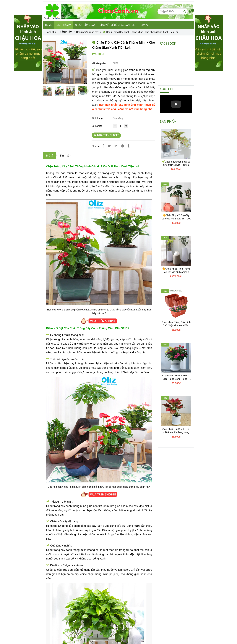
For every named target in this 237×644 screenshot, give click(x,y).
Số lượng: (97, 126)
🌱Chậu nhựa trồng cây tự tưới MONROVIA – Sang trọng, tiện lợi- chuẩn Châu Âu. (176, 164)
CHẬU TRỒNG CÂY (85, 25)
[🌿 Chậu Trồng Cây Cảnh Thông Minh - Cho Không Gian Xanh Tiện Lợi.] (118, 11)
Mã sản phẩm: (100, 63)
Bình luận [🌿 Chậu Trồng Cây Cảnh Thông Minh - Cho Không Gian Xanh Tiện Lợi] (66, 156)
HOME (49, 25)
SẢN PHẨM (64, 25)
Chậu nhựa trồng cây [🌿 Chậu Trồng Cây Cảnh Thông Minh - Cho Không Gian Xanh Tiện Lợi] (87, 32)
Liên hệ (145, 25)
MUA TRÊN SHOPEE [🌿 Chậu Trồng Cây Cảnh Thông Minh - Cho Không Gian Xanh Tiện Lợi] (106, 135)
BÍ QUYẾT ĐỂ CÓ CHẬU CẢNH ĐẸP (118, 25)
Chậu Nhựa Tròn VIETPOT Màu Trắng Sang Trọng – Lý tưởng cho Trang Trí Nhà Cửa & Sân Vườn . (176, 377)
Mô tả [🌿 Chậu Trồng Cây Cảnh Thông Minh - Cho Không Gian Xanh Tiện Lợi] (50, 156)
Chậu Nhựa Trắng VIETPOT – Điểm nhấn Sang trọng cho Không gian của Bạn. (176, 431)
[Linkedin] (116, 146)
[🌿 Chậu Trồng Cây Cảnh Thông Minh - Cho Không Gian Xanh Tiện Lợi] (191, 12)
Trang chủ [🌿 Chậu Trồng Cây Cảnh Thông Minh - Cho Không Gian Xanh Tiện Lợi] (51, 32)
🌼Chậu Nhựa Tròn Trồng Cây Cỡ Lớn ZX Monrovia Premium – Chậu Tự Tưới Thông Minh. (176, 271)
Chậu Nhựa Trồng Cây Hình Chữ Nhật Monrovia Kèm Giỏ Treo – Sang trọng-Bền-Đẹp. (176, 324)
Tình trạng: (98, 118)
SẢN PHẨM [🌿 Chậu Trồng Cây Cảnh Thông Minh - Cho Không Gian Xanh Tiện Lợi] (66, 32)
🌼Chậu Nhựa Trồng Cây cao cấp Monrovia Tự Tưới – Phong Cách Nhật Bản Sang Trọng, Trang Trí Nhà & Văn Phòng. (176, 217)
